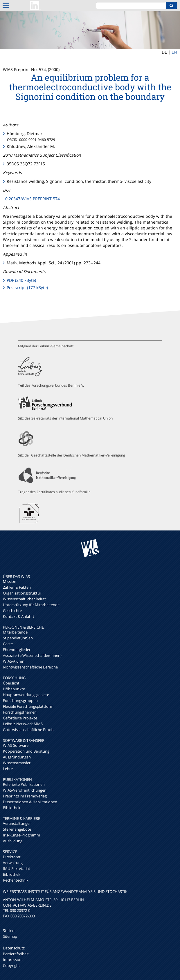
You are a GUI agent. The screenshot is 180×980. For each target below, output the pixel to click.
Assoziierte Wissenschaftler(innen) (32, 655)
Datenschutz (14, 948)
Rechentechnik (16, 880)
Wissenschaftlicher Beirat (24, 599)
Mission (10, 581)
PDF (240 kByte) (21, 280)
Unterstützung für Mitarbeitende (31, 605)
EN (174, 52)
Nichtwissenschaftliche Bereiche (30, 667)
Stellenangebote (17, 829)
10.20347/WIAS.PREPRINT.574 (31, 199)
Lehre (8, 769)
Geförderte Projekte (20, 718)
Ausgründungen (17, 757)
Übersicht (11, 683)
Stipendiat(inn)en (18, 638)
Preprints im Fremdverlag (25, 796)
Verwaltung (13, 863)
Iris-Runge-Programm (21, 835)
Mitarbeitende (15, 632)
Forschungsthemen (20, 712)
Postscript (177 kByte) (27, 288)
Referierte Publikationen (24, 784)
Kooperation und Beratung (26, 751)
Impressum (13, 960)
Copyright (11, 965)
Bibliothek (12, 808)
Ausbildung (13, 841)
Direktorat (12, 857)
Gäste (8, 644)
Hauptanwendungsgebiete (26, 695)
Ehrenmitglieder (17, 650)
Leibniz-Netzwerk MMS (23, 724)
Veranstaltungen (17, 823)
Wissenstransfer (17, 763)
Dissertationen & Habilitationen (30, 802)
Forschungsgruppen (20, 700)
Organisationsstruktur (22, 593)
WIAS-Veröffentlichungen (25, 790)
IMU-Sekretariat (17, 868)
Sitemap (10, 936)
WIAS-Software (16, 745)
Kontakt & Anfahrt (19, 616)
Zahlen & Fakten (17, 587)
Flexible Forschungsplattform (28, 706)
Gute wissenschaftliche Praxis (28, 730)
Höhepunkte (14, 689)
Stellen (9, 931)
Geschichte (12, 611)
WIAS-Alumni (14, 661)
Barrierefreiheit (16, 954)
